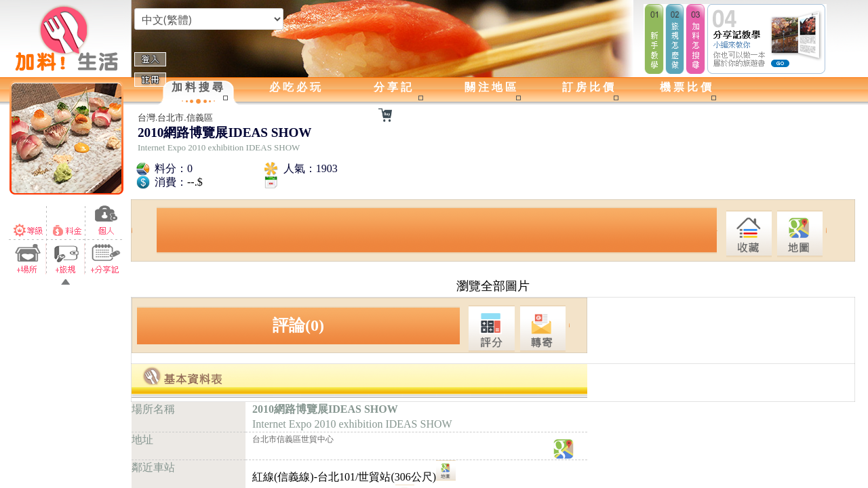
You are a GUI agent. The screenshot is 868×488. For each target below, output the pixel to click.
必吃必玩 (296, 87)
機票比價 (687, 87)
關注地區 (492, 87)
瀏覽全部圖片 (493, 286)
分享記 (394, 87)
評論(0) (298, 325)
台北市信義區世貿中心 (293, 439)
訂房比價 (589, 87)
